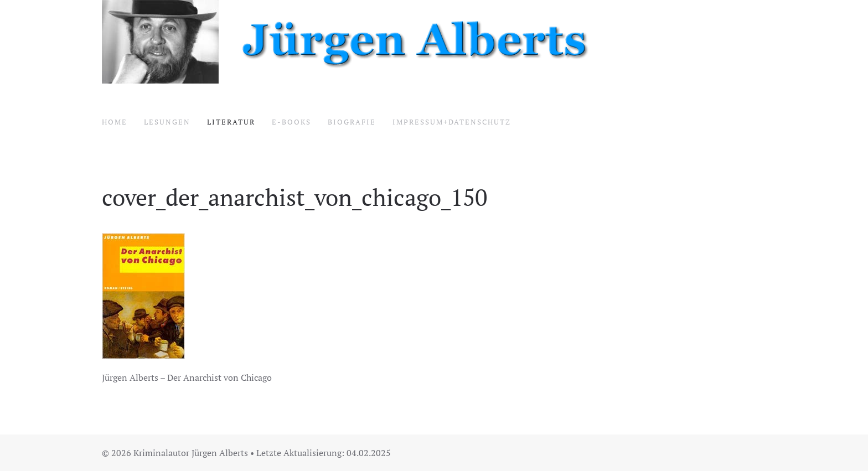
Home (115, 122)
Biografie (352, 122)
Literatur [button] (231, 122)
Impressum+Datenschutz (452, 122)
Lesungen (167, 122)
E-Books (291, 122)
